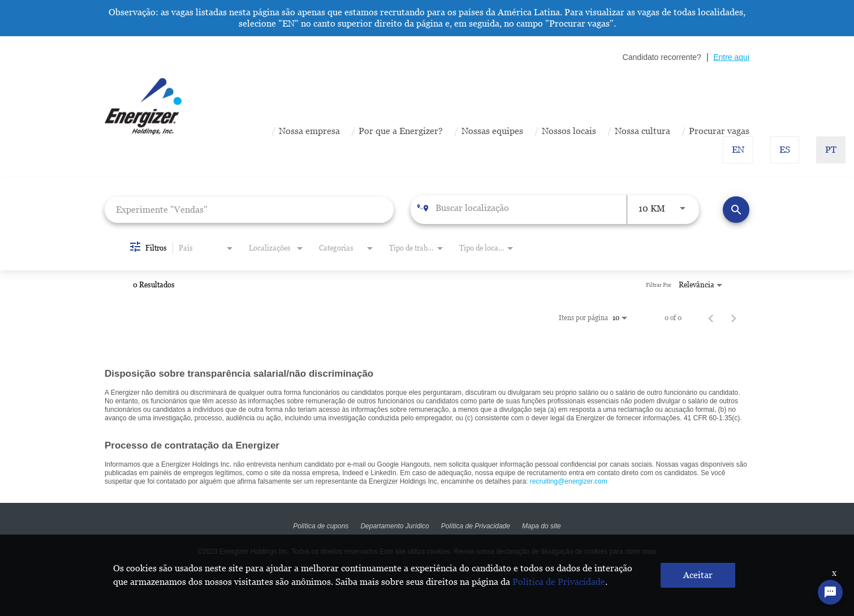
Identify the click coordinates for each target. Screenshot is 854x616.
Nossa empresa (309, 131)
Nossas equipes (492, 131)
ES (785, 150)
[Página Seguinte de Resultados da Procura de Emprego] (734, 318)
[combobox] (249, 210)
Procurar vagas (719, 131)
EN (738, 150)
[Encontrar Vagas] (736, 210)
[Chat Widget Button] (830, 592)
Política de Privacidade (476, 526)
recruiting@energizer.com (569, 481)
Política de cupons (320, 526)
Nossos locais (569, 131)
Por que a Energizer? (401, 131)
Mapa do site (542, 526)
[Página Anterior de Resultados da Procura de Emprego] (711, 318)
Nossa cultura (642, 131)
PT (831, 150)
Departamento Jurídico (394, 526)
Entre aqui (731, 57)
